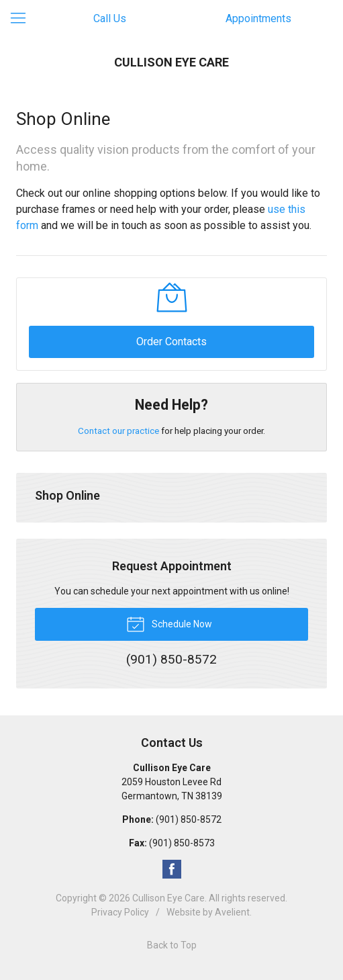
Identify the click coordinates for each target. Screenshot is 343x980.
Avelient (232, 912)
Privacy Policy (120, 912)
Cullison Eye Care (168, 898)
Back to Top (172, 945)
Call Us (110, 18)
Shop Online (67, 495)
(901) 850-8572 (189, 819)
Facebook (172, 869)
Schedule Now (169, 623)
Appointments (258, 18)
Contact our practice (118, 431)
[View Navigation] (23, 19)
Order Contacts (171, 342)
